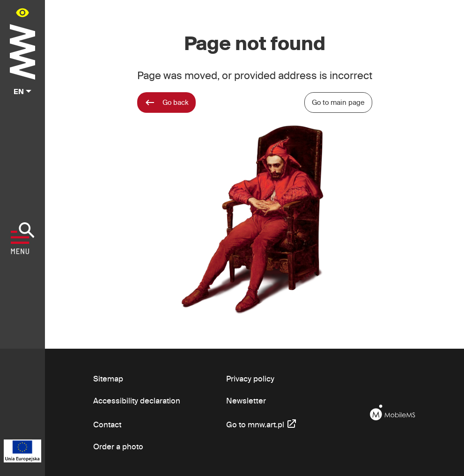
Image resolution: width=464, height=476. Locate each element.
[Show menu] (23, 238)
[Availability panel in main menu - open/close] (22, 12)
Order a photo (118, 446)
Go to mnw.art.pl (262, 423)
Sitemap (108, 378)
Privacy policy (250, 378)
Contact (107, 424)
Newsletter (246, 400)
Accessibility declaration (137, 400)
